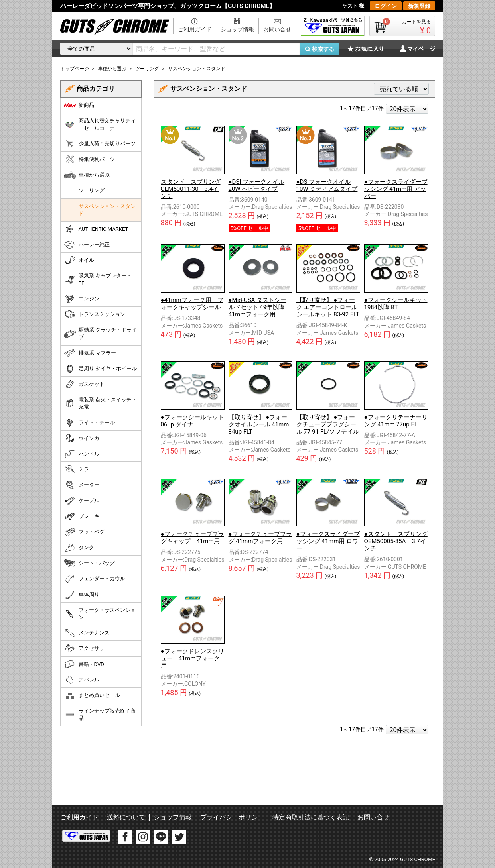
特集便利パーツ (89, 159)
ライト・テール (89, 423)
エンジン (82, 299)
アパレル (82, 680)
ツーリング (92, 190)
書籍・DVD (84, 664)
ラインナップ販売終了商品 (100, 714)
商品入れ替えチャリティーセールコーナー (100, 124)
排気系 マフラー (90, 353)
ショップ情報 (237, 29)
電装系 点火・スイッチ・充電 (100, 403)
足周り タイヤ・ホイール (100, 369)
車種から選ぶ (87, 175)
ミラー (79, 469)
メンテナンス (87, 633)
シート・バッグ (89, 563)
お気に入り (369, 49)
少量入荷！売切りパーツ (100, 144)
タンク (79, 548)
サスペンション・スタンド (107, 210)
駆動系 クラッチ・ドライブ (100, 333)
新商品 (79, 105)
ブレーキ (82, 516)
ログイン (386, 6)
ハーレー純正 (87, 245)
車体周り (82, 595)
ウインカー (84, 438)
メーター (82, 485)
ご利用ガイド (195, 29)
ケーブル (82, 501)
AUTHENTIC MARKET (96, 229)
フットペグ (84, 532)
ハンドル (82, 454)
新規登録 (419, 6)
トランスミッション (95, 314)
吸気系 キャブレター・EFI (98, 279)
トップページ (75, 69)
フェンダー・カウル (95, 579)
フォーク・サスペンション (100, 614)
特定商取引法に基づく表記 (311, 817)
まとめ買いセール (92, 695)
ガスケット (84, 384)
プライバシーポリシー (232, 817)
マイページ (413, 49)
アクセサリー (87, 648)
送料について (126, 817)
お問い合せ (277, 29)
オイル (79, 260)
